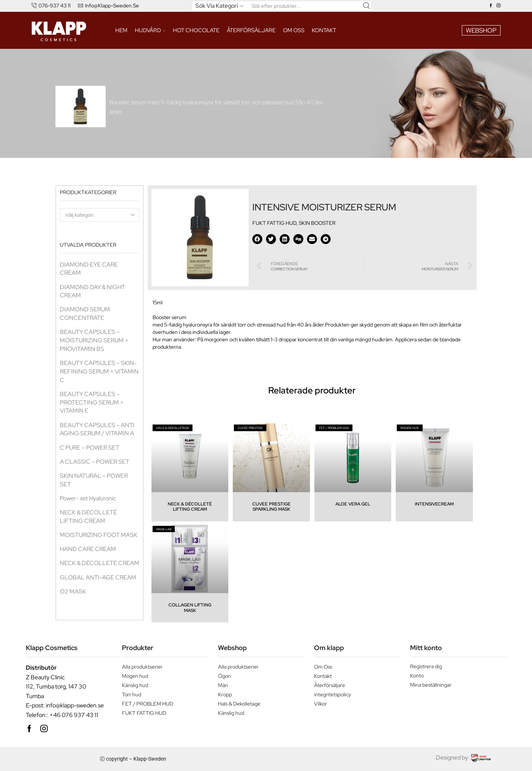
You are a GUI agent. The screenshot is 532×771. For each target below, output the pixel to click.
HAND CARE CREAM (88, 549)
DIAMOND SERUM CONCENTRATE (85, 314)
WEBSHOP (481, 30)
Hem (121, 30)
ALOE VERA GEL (353, 504)
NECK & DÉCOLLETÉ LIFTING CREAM (88, 517)
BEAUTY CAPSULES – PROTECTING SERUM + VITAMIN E (92, 403)
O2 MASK (73, 591)
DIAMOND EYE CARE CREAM (89, 269)
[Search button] (366, 6)
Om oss (294, 30)
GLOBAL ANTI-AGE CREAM (98, 577)
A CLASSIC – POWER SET (95, 462)
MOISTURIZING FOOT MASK (99, 535)
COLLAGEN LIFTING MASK (190, 608)
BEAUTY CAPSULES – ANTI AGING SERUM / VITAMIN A (98, 429)
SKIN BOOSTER (317, 223)
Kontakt (324, 30)
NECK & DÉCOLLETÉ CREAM (100, 563)
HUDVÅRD (150, 30)
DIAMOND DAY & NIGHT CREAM (93, 291)
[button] (257, 239)
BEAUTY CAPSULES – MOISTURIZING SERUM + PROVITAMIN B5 (94, 340)
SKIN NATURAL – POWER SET (94, 480)
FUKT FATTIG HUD (274, 223)
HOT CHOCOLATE (196, 30)
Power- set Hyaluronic (88, 498)
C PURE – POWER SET (90, 448)
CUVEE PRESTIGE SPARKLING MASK (272, 507)
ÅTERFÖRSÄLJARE (251, 30)
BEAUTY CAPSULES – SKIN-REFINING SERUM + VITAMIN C (99, 371)
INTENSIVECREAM (434, 504)
